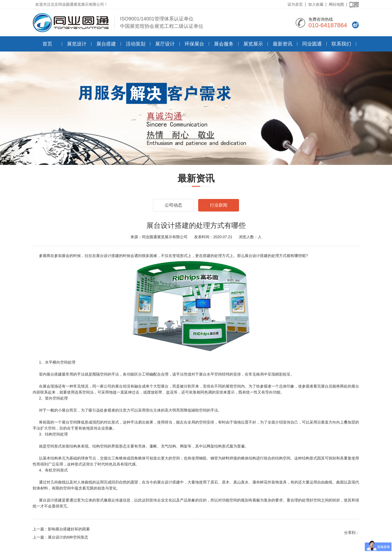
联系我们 (341, 44)
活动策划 (136, 44)
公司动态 (173, 205)
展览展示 (253, 44)
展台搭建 (106, 44)
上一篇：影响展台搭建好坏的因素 (61, 529)
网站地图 (336, 4)
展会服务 (224, 44)
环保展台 (194, 44)
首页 (47, 44)
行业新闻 (219, 205)
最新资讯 (283, 44)
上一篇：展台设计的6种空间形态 (60, 537)
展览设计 (77, 44)
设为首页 (295, 4)
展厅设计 (165, 44)
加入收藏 (316, 4)
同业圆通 (312, 44)
